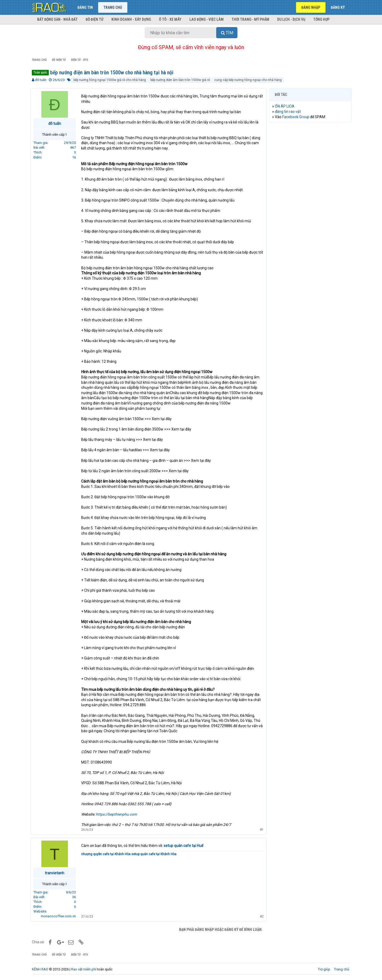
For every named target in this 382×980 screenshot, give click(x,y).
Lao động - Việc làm (207, 19)
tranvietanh (56, 873)
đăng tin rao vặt (289, 112)
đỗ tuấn (41, 80)
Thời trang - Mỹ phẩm (250, 19)
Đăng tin (85, 7)
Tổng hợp (321, 19)
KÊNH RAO (40, 969)
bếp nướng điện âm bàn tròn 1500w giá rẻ (180, 80)
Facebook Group (297, 117)
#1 (261, 830)
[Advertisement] (310, 207)
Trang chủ (113, 7)
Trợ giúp (324, 969)
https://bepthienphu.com (118, 814)
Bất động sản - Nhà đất (57, 19)
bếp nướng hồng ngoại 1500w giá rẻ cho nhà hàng (110, 80)
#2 (261, 917)
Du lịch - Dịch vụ (291, 19)
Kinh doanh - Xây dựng (131, 19)
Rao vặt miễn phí (84, 969)
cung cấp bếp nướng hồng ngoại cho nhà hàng (248, 80)
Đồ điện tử (95, 19)
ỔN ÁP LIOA (286, 106)
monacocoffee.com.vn (60, 916)
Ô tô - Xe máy (170, 19)
